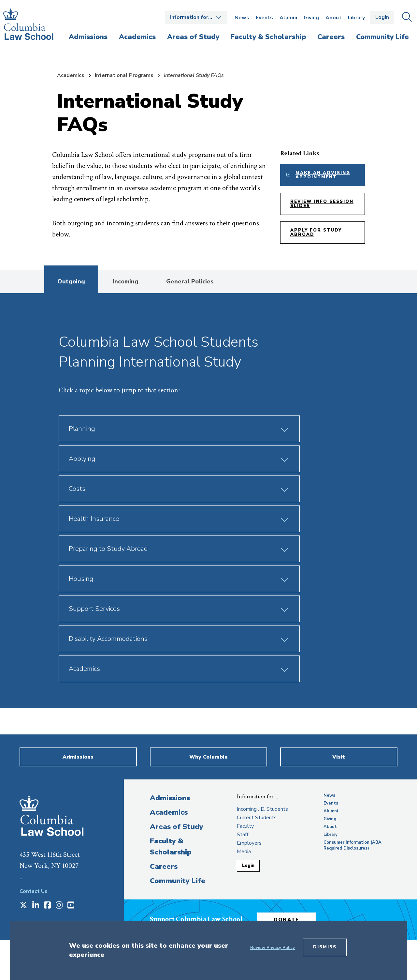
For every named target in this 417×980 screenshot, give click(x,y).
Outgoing (71, 281)
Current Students (257, 818)
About (333, 18)
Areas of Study (177, 827)
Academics (71, 75)
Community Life (178, 881)
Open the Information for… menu (196, 17)
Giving (311, 18)
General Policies (190, 281)
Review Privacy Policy (273, 948)
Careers (164, 867)
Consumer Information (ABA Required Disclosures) (352, 845)
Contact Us (34, 891)
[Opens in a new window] (23, 906)
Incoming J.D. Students (262, 809)
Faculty (245, 826)
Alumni (288, 18)
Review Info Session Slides (322, 204)
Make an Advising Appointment (323, 175)
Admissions (170, 798)
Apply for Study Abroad (316, 232)
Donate (286, 920)
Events (264, 18)
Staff (243, 835)
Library (356, 18)
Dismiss (325, 947)
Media (244, 852)
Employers (249, 843)
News (242, 18)
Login (382, 17)
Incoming (126, 281)
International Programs (124, 75)
